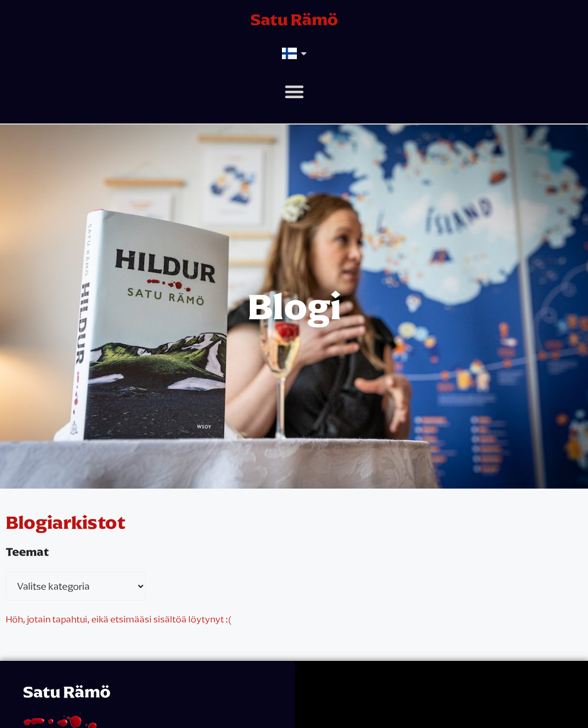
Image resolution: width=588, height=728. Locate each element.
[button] (294, 92)
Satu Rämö (294, 20)
